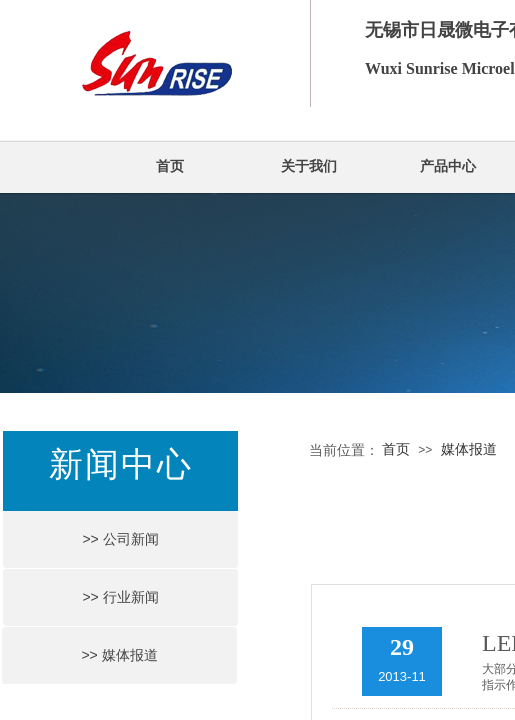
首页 (170, 166)
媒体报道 (469, 449)
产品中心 (448, 166)
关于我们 (309, 166)
